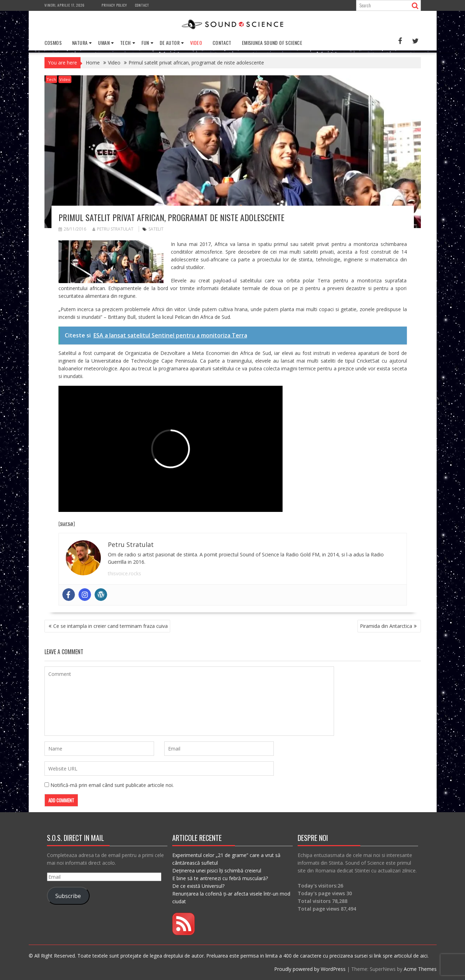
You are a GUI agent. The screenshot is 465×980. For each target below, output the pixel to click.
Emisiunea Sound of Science (272, 43)
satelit (156, 229)
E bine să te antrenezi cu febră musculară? (220, 878)
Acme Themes (420, 969)
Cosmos (53, 43)
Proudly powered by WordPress (310, 969)
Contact (142, 5)
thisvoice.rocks (124, 573)
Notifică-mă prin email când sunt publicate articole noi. (112, 785)
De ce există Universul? (198, 886)
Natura (80, 43)
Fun (145, 43)
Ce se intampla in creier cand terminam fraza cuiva (110, 626)
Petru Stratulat (113, 229)
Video (196, 43)
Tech (126, 43)
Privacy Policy (114, 5)
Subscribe (68, 896)
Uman (104, 43)
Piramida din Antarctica (386, 626)
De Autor (170, 43)
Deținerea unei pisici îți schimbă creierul (217, 871)
